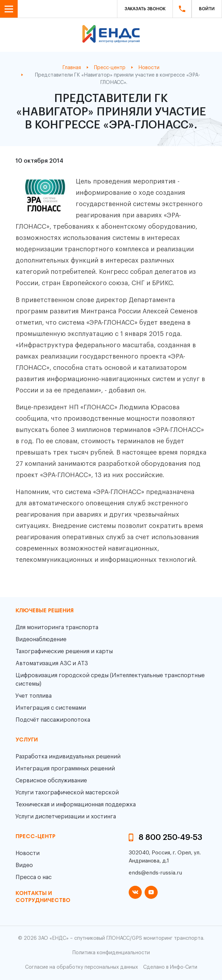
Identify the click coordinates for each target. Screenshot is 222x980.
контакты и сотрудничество (43, 897)
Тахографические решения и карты (64, 651)
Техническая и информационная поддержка (76, 805)
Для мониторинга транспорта (57, 627)
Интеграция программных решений (65, 769)
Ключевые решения (45, 611)
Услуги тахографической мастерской (67, 793)
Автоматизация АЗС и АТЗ (52, 663)
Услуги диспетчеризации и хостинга (66, 817)
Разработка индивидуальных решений (68, 757)
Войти (207, 9)
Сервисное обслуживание (51, 781)
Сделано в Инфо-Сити (170, 967)
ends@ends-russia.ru (155, 873)
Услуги (27, 740)
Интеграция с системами (51, 708)
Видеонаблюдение (41, 639)
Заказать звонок (145, 9)
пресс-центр (36, 837)
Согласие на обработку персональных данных (81, 967)
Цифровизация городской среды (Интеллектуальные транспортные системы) (110, 680)
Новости (28, 853)
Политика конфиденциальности (111, 953)
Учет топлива (34, 696)
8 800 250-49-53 (170, 837)
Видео (24, 865)
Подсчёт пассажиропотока (53, 720)
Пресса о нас (34, 877)
